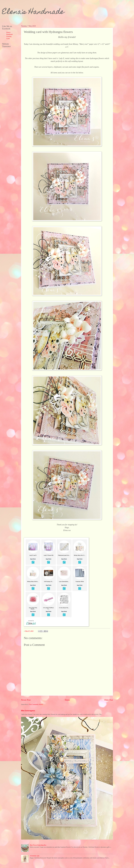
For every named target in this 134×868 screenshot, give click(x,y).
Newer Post (26, 700)
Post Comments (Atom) (36, 704)
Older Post (109, 700)
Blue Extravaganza (28, 711)
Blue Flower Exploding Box (38, 845)
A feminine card (35, 856)
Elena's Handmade (33, 12)
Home (67, 700)
